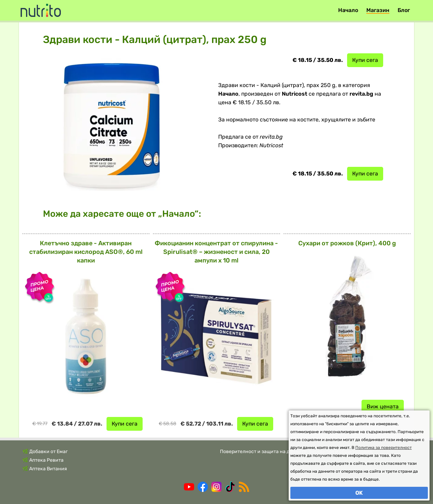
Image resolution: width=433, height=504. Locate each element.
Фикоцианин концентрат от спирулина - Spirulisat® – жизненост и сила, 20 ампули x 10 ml (216, 252)
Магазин (378, 10)
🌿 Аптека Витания (45, 469)
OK (359, 493)
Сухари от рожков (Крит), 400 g (347, 243)
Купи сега (365, 60)
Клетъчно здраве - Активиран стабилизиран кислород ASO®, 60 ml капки (86, 252)
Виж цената (383, 406)
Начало (348, 10)
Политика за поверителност (384, 448)
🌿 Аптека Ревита (43, 460)
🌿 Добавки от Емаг (45, 452)
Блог (404, 10)
